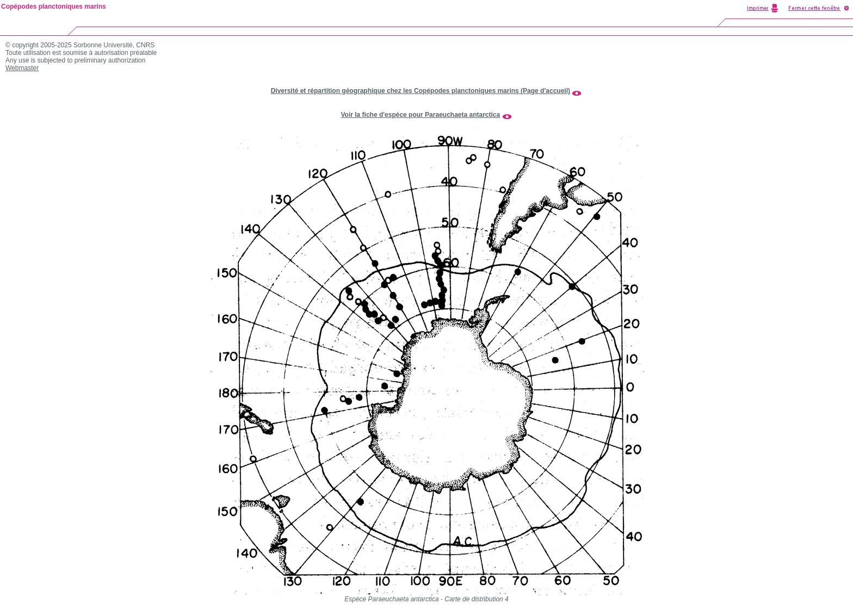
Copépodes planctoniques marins (54, 7)
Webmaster (22, 68)
